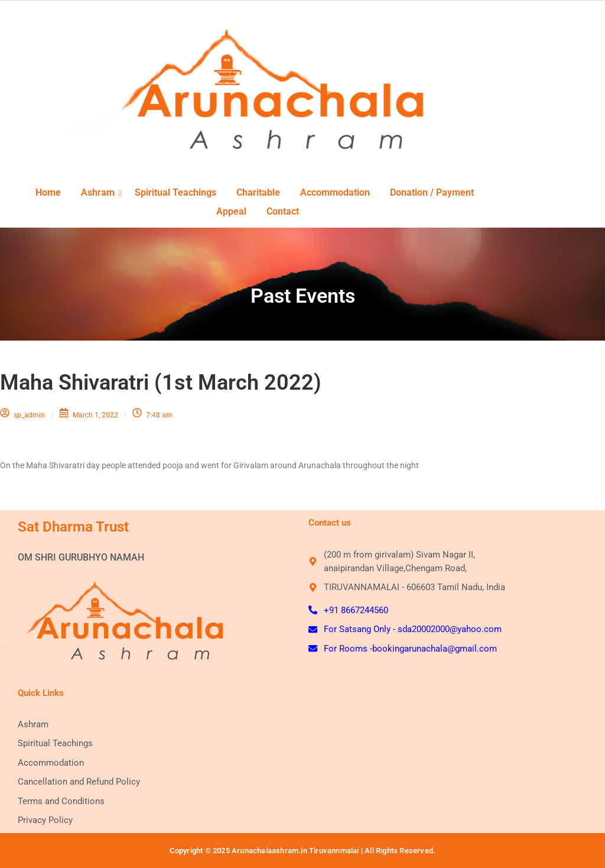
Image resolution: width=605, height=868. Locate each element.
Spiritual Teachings (175, 192)
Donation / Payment (432, 192)
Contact (283, 211)
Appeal (231, 211)
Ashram (101, 192)
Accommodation (335, 192)
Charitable (258, 192)
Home (48, 192)
